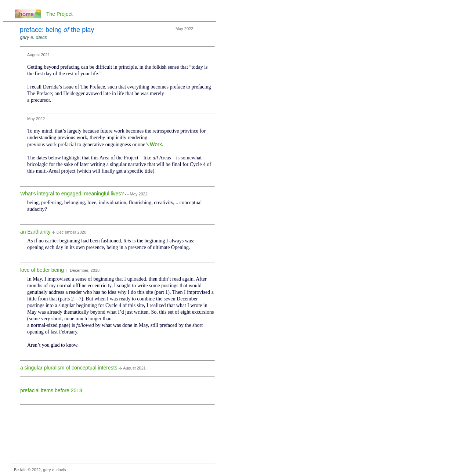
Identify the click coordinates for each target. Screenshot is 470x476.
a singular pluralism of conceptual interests (69, 368)
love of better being (42, 270)
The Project (59, 14)
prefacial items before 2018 (51, 390)
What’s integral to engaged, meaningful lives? (72, 194)
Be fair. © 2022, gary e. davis (40, 470)
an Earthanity (35, 232)
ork (158, 144)
